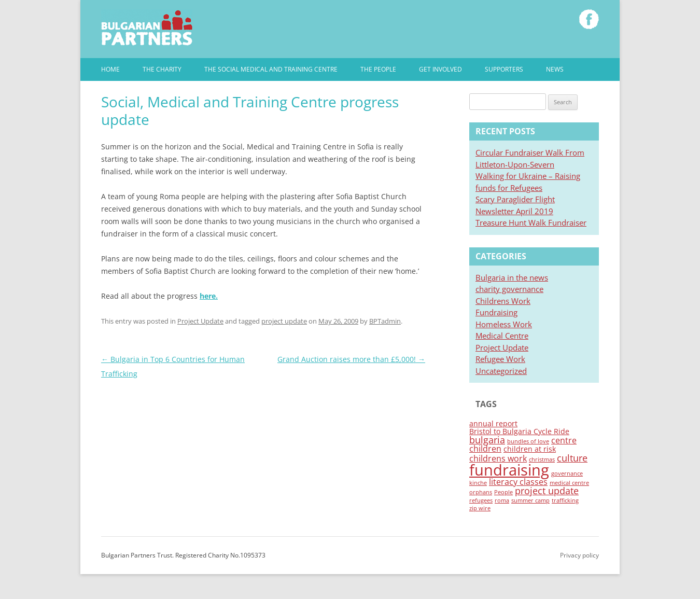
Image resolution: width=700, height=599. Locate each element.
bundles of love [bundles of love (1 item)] (528, 441)
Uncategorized (501, 371)
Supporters (504, 69)
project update (284, 321)
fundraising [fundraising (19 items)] (509, 470)
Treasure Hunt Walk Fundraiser (531, 222)
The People (378, 69)
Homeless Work (504, 324)
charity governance (509, 289)
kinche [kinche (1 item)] (478, 483)
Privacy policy (579, 555)
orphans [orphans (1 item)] (481, 492)
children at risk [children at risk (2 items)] (530, 449)
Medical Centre (502, 336)
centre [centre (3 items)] (564, 440)
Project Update (200, 321)
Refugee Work (500, 359)
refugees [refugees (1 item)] (481, 500)
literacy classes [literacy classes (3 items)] (518, 482)
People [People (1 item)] (503, 492)
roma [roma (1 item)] (502, 500)
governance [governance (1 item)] (567, 473)
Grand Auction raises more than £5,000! (351, 359)
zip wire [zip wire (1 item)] (480, 508)
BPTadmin (385, 321)
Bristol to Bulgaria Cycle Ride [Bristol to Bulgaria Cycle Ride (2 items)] (519, 431)
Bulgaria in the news (512, 277)
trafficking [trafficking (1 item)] (565, 500)
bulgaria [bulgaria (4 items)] (487, 440)
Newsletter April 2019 (514, 211)
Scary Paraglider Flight (515, 199)
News (555, 69)
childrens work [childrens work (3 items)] (498, 458)
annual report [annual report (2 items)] (493, 423)
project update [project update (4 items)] (547, 491)
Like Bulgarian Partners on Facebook (589, 19)
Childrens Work (503, 301)
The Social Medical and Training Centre (271, 69)
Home (110, 69)
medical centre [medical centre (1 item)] (569, 483)
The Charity (162, 69)
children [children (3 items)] (485, 449)
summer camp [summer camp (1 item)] (530, 500)
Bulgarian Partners (147, 27)
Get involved (440, 69)
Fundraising (496, 312)
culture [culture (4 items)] (572, 458)
